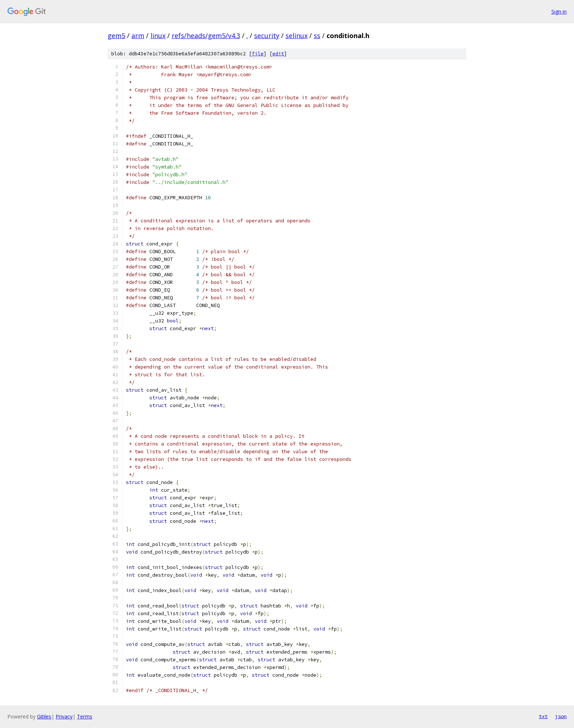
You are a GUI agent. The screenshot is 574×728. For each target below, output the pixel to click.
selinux (297, 36)
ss (317, 36)
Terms (85, 716)
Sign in (559, 12)
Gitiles (44, 716)
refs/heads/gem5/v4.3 (206, 36)
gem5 (116, 36)
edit (278, 54)
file (258, 54)
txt (543, 716)
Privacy (64, 716)
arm (138, 36)
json (561, 716)
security (267, 36)
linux (158, 36)
